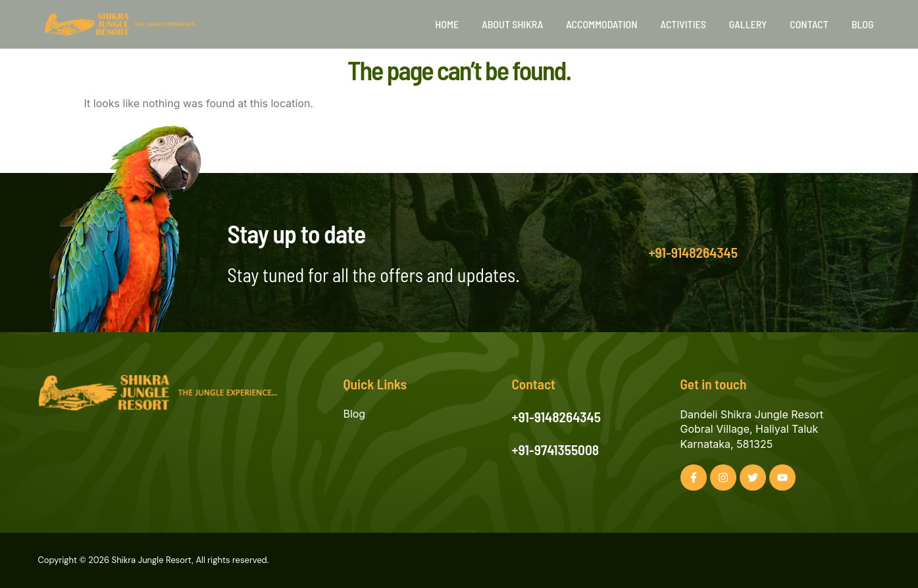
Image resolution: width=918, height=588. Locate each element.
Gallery (748, 24)
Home (447, 24)
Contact (809, 24)
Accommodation (601, 24)
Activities (683, 24)
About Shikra (512, 24)
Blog (863, 24)
